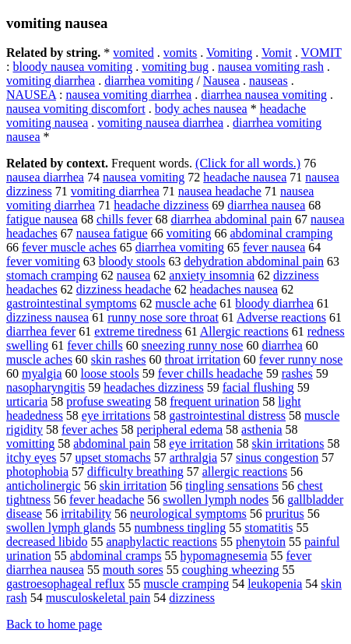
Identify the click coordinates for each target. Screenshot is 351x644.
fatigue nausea (42, 219)
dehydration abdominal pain (254, 261)
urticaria (27, 401)
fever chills (95, 345)
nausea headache (220, 191)
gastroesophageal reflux (65, 584)
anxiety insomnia (212, 275)
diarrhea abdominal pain (231, 219)
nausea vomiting (144, 177)
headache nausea (245, 177)
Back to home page (54, 624)
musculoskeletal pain (98, 598)
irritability (86, 514)
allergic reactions (245, 472)
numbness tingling (180, 528)
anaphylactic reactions (161, 542)
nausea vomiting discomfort (76, 109)
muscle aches (39, 359)
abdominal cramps (116, 556)
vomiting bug (175, 67)
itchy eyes (31, 457)
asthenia (261, 429)
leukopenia (275, 584)
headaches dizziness (153, 387)
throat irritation (203, 359)
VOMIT (321, 53)
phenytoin (261, 542)
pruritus (285, 514)
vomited (133, 53)
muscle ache (186, 303)
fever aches (90, 429)
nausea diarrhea (45, 177)
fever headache (107, 500)
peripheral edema (180, 429)
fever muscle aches (69, 247)
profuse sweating (109, 401)
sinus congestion (277, 457)
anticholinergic (44, 486)
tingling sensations (232, 486)
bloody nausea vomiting (72, 67)
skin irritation (133, 486)
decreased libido (47, 542)
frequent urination (214, 401)
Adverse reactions (281, 317)
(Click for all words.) (248, 163)
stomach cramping (52, 275)
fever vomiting (43, 261)
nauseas (269, 81)
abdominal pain (112, 443)
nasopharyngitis (46, 387)
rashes (297, 373)
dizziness (192, 598)
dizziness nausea (47, 317)
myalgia (42, 373)
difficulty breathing (135, 472)
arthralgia (193, 457)
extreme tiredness (138, 331)
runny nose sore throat (163, 317)
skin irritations (288, 443)
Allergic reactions (244, 331)
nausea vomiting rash (271, 67)
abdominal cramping (281, 233)
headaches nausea (234, 289)
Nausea (221, 81)
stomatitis (269, 528)
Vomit (277, 53)
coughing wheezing (231, 570)
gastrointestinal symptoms (72, 303)
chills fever (125, 219)
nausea (134, 275)
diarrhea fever (41, 331)
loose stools (110, 373)
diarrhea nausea (266, 205)
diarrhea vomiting (149, 81)
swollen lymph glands (61, 528)
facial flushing (258, 387)
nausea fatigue (112, 233)
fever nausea (274, 247)
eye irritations (116, 415)
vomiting (189, 233)
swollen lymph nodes (216, 500)
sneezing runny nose (193, 345)
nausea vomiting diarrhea (128, 95)
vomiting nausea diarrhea (160, 123)
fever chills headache (211, 373)
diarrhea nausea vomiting (264, 95)
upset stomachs (112, 457)
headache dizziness (161, 205)
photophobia (37, 472)
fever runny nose (301, 359)
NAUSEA (31, 95)
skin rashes (119, 359)
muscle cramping (186, 584)
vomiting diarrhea (51, 81)
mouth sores (133, 570)
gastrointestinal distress (227, 415)
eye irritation (201, 443)
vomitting (30, 443)
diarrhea (282, 345)
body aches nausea (201, 109)
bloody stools (132, 261)
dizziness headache (124, 289)
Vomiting (229, 53)
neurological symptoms (188, 514)
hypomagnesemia (224, 556)
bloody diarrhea (274, 303)
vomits (181, 53)
